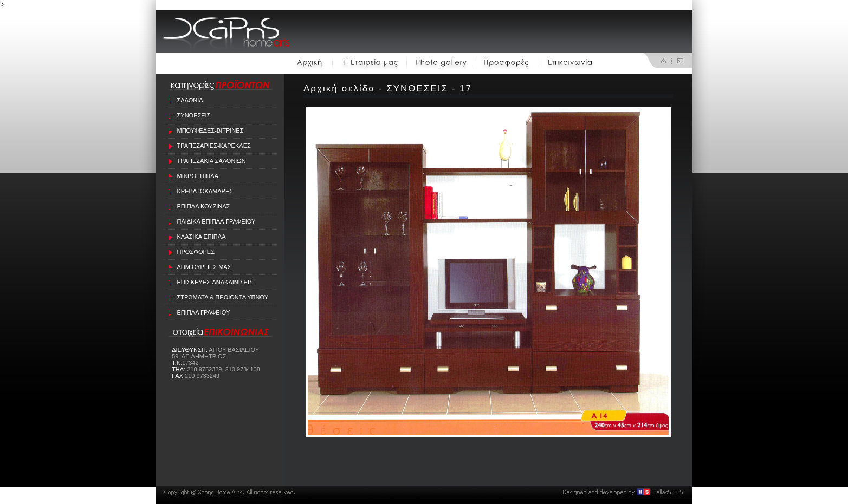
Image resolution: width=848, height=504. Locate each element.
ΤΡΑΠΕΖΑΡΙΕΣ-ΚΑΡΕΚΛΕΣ (214, 146)
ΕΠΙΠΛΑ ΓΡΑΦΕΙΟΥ (204, 312)
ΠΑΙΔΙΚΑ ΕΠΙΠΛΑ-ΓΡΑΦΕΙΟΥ (216, 221)
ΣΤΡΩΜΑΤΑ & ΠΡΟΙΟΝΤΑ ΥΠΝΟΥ (223, 297)
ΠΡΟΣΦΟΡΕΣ (196, 252)
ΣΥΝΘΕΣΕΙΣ (194, 115)
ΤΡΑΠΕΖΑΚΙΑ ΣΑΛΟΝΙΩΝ (212, 161)
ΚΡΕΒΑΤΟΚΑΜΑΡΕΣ (205, 191)
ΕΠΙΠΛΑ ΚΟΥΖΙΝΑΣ (204, 206)
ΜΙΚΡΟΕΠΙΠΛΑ (198, 176)
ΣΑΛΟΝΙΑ (190, 100)
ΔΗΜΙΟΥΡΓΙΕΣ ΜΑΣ (204, 267)
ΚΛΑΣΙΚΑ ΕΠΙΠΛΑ (202, 237)
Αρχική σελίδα (339, 89)
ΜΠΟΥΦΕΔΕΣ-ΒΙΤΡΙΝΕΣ (211, 130)
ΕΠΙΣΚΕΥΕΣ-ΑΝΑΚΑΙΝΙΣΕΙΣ (215, 282)
